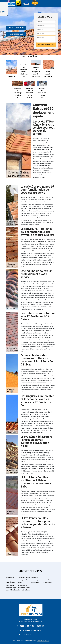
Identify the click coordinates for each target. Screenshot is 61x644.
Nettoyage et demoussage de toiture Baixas (35, 580)
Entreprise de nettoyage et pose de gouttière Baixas (12, 588)
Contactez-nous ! (16, 34)
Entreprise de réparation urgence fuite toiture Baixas (24, 588)
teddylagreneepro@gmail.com (30, 630)
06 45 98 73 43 (38, 626)
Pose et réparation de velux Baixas (48, 581)
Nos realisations (16, 28)
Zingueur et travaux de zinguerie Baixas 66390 (24, 580)
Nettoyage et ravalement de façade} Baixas (11, 580)
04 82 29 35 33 (23, 626)
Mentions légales (43, 641)
